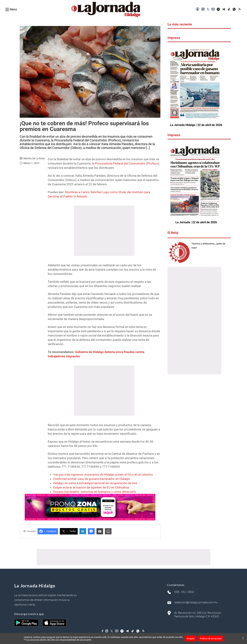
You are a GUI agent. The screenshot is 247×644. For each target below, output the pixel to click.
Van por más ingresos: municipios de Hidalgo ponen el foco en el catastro (103, 474)
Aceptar (191, 639)
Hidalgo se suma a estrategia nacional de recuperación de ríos (95, 483)
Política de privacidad (211, 639)
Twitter (69, 531)
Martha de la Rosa (34, 158)
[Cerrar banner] (243, 638)
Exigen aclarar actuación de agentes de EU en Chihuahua (91, 487)
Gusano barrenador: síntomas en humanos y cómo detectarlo (95, 492)
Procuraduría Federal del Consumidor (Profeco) (127, 163)
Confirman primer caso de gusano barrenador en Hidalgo (92, 479)
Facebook (48, 531)
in (83, 531)
